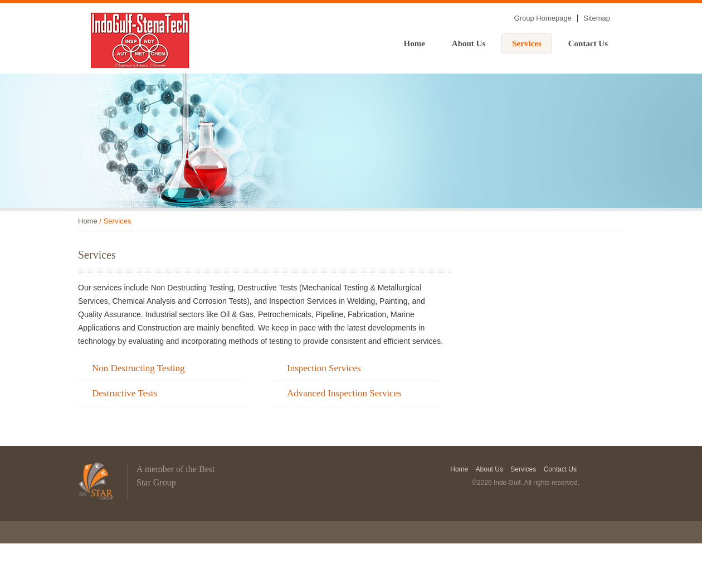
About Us (469, 43)
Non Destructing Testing (138, 368)
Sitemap (597, 18)
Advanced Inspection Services (344, 393)
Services (526, 43)
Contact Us (588, 43)
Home (415, 43)
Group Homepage (543, 18)
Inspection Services (324, 368)
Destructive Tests (125, 393)
